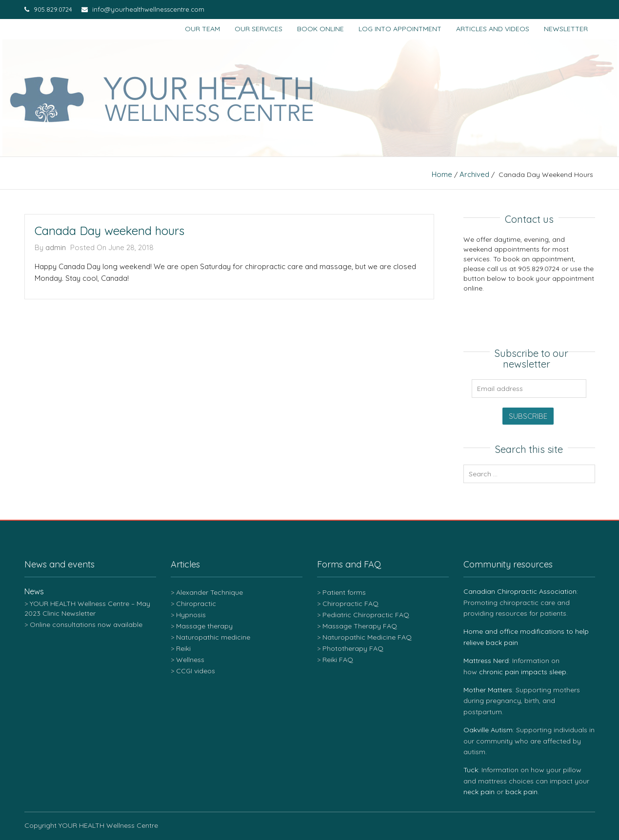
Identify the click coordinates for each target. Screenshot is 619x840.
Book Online (320, 29)
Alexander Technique (210, 592)
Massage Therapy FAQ (360, 626)
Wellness (190, 660)
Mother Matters (488, 690)
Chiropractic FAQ (350, 604)
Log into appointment (400, 29)
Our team (202, 29)
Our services (259, 29)
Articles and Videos (493, 29)
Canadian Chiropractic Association (520, 591)
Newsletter (566, 29)
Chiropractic (196, 604)
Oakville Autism (488, 730)
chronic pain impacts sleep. (523, 672)
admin (56, 247)
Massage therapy (204, 626)
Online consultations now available (86, 625)
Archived (474, 174)
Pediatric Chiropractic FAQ (366, 615)
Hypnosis (191, 615)
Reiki (183, 648)
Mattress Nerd (486, 661)
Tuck (471, 770)
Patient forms (344, 592)
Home (442, 174)
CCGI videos (196, 671)
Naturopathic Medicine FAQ (367, 637)
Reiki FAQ (338, 660)
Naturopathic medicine (213, 637)
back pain (521, 792)
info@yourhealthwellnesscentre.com (143, 9)
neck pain (479, 792)
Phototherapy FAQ (353, 648)
